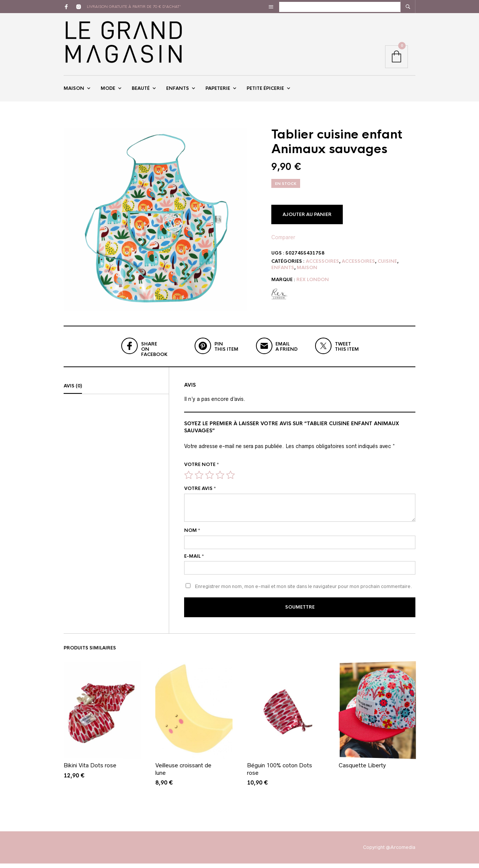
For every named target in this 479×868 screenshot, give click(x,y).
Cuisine (387, 267)
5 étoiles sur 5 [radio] (231, 480)
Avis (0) (73, 392)
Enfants (178, 91)
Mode (108, 91)
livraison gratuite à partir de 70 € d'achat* (134, 7)
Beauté (141, 91)
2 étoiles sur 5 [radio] (199, 480)
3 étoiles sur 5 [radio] (210, 480)
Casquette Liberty (362, 770)
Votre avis (200, 494)
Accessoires (322, 267)
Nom (192, 536)
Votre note (202, 470)
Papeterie (218, 91)
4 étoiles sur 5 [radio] (220, 480)
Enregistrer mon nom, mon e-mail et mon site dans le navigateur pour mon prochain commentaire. (303, 592)
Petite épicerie (265, 91)
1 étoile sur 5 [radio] (189, 480)
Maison (74, 91)
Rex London (313, 285)
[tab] (116, 392)
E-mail (194, 561)
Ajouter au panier (307, 220)
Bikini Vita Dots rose (90, 770)
